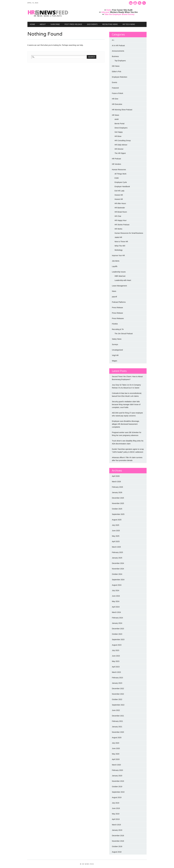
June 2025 (116, 531)
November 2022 (118, 694)
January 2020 (117, 776)
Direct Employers (121, 128)
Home (32, 24)
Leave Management (119, 286)
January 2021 (117, 727)
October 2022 (117, 699)
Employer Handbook (122, 187)
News (114, 291)
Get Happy (119, 132)
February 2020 (117, 770)
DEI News (116, 66)
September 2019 (118, 792)
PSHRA (115, 324)
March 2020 (116, 765)
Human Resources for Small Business (129, 233)
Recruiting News (110, 24)
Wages (114, 361)
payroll (114, 297)
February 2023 (117, 678)
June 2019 (116, 808)
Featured (115, 88)
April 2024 (116, 607)
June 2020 (116, 748)
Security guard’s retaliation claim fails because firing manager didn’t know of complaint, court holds (126, 404)
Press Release (117, 308)
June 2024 (116, 596)
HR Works (118, 229)
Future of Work (117, 93)
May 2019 (116, 814)
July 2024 (116, 590)
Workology (119, 250)
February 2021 (117, 721)
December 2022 (118, 689)
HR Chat (118, 216)
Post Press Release (73, 24)
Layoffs (115, 266)
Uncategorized (117, 350)
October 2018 (117, 846)
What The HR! (120, 246)
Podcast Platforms (119, 302)
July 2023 (116, 650)
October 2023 (117, 634)
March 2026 (116, 482)
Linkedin (131, 3)
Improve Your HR (118, 255)
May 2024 (116, 601)
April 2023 (116, 667)
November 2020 (118, 732)
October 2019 (117, 787)
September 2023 (118, 640)
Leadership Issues (119, 272)
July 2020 (116, 743)
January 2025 (117, 558)
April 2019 (116, 819)
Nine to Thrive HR (121, 242)
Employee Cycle (121, 182)
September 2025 (118, 514)
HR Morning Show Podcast (122, 110)
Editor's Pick (117, 72)
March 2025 (116, 547)
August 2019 (117, 797)
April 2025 (116, 541)
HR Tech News (129, 24)
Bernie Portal (119, 124)
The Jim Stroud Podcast (124, 334)
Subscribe (55, 24)
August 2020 (117, 738)
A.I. (113, 40)
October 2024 (117, 574)
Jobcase (105, 12)
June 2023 (116, 656)
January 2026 (117, 492)
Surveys (115, 344)
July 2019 (116, 803)
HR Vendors (116, 164)
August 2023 (117, 645)
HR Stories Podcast (122, 225)
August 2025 (117, 520)
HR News (115, 115)
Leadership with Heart (123, 280)
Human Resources (119, 170)
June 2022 (116, 710)
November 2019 (118, 781)
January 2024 (117, 623)
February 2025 (117, 552)
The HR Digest (120, 153)
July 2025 (116, 525)
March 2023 (116, 672)
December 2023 (118, 629)
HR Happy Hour (121, 220)
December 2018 (118, 836)
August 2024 (117, 585)
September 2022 (118, 705)
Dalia (109, 10)
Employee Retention (120, 77)
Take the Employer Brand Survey (119, 14)
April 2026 (116, 476)
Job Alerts (116, 261)
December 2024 (118, 563)
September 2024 (118, 580)
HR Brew (118, 136)
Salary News (117, 339)
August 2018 (117, 852)
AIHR (117, 119)
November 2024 (118, 569)
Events (114, 82)
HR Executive (117, 104)
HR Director (119, 149)
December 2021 (118, 716)
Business (115, 56)
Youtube (135, 3)
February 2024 (117, 618)
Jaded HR (118, 237)
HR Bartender (120, 208)
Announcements (118, 51)
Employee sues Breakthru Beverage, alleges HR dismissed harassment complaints (126, 424)
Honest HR (119, 195)
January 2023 (117, 683)
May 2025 (116, 536)
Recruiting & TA (118, 329)
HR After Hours (120, 203)
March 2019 (116, 825)
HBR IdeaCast (120, 276)
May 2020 (116, 754)
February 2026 (117, 487)
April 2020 (116, 759)
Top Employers (120, 61)
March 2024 (116, 612)
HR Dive (115, 99)
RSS (140, 3)
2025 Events (92, 24)
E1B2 (117, 178)
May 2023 (116, 661)
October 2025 (117, 509)
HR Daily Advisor (121, 145)
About (43, 24)
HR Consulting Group (123, 141)
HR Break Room (121, 212)
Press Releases (118, 318)
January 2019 (117, 830)
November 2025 (118, 503)
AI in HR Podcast (118, 46)
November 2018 (118, 841)
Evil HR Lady (119, 191)
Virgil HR (115, 355)
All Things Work (120, 174)
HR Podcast (116, 159)
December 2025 (118, 498)
